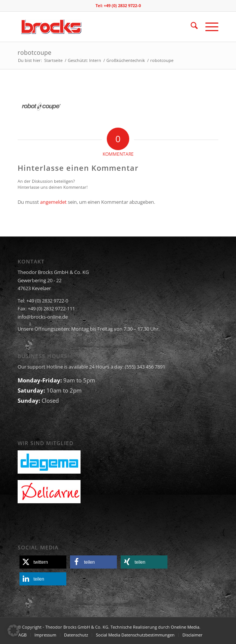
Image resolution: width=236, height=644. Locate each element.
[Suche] (190, 27)
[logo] (98, 27)
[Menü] (208, 27)
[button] (43, 562)
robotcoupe (34, 53)
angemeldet (53, 202)
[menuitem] (190, 27)
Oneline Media (185, 627)
